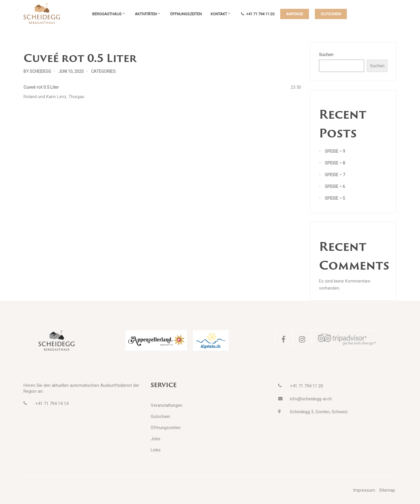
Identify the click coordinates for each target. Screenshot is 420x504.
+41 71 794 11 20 (258, 14)
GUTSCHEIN (331, 14)
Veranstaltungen (167, 405)
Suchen (326, 55)
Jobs (156, 439)
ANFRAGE (295, 14)
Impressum (364, 490)
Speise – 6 (335, 187)
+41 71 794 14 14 (52, 404)
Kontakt (219, 14)
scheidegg (40, 71)
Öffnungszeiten (186, 14)
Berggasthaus (107, 14)
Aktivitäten (146, 14)
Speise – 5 (335, 198)
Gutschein (160, 416)
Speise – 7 (335, 175)
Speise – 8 (335, 163)
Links (156, 450)
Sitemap (387, 490)
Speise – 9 (335, 151)
